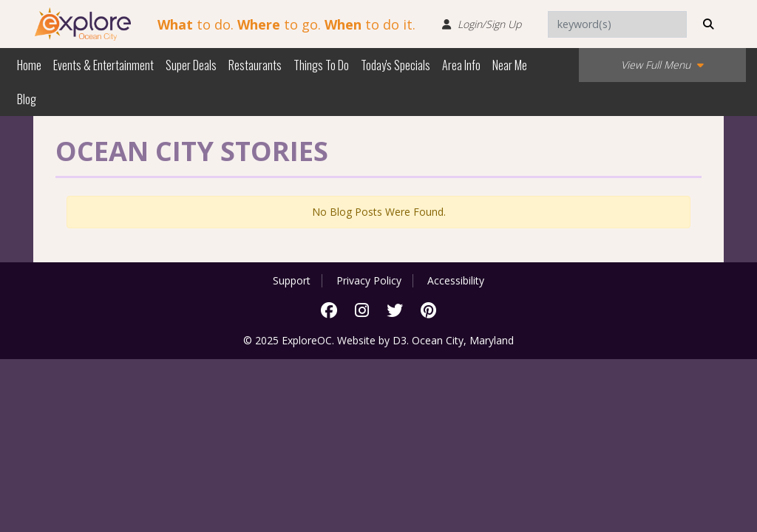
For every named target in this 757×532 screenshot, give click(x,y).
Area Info (461, 65)
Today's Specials (396, 65)
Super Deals (191, 65)
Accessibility (456, 281)
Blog (27, 99)
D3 (400, 340)
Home (29, 65)
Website (356, 340)
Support (292, 281)
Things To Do (321, 65)
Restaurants (255, 65)
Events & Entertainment (103, 65)
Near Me (510, 65)
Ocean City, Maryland (463, 340)
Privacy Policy (369, 281)
